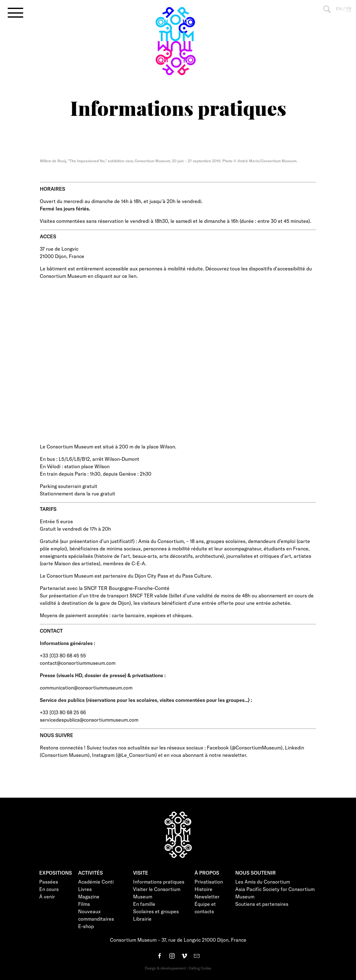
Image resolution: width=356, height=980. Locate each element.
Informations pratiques (159, 882)
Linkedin (295, 747)
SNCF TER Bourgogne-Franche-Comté (127, 588)
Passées (49, 882)
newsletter (234, 755)
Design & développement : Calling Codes (178, 968)
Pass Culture (197, 576)
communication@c (60, 687)
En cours (49, 889)
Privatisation (209, 882)
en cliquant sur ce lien (112, 276)
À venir (47, 896)
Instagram (103, 755)
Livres (85, 889)
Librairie (142, 919)
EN (339, 8)
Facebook (218, 747)
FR (349, 8)
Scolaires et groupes (156, 911)
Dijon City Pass (151, 576)
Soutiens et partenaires (262, 904)
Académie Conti (96, 882)
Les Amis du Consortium (263, 882)
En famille (144, 904)
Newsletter (207, 896)
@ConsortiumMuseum (256, 747)
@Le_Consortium (136, 755)
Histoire (203, 889)
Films (84, 904)
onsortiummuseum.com (89, 663)
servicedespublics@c (63, 720)
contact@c (52, 663)
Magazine (89, 896)
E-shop (86, 926)
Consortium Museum (65, 755)
